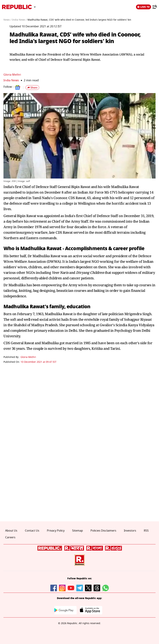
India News (11, 80)
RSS (146, 531)
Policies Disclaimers (103, 531)
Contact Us (32, 531)
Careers (10, 537)
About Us (11, 531)
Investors (130, 531)
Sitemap (78, 531)
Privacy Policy (56, 531)
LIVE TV (144, 7)
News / (7, 20)
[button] (32, 88)
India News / (19, 20)
